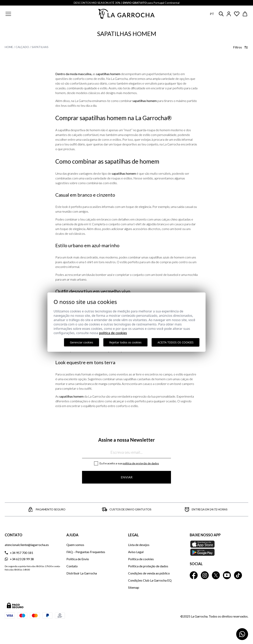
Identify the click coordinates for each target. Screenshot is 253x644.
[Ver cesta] (245, 14)
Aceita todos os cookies (176, 342)
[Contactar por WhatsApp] (242, 634)
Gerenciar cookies (82, 342)
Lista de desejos (139, 545)
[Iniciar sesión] (229, 14)
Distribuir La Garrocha (82, 573)
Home (9, 47)
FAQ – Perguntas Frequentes (86, 552)
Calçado (22, 47)
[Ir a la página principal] (126, 14)
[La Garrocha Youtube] (227, 575)
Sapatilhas (40, 47)
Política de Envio (78, 559)
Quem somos (75, 545)
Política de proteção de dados (141, 463)
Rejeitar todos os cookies (125, 342)
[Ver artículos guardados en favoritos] (237, 14)
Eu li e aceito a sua (129, 463)
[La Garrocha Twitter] (216, 575)
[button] (32, 14)
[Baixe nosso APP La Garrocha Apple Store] (219, 548)
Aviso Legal (136, 552)
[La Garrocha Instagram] (205, 575)
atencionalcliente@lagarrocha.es (27, 545)
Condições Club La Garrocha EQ (150, 580)
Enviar (127, 477)
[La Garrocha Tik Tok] (238, 575)
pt (212, 14)
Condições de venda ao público (149, 573)
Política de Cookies (113, 333)
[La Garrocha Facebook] (194, 575)
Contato (72, 566)
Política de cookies (141, 559)
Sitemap (134, 587)
